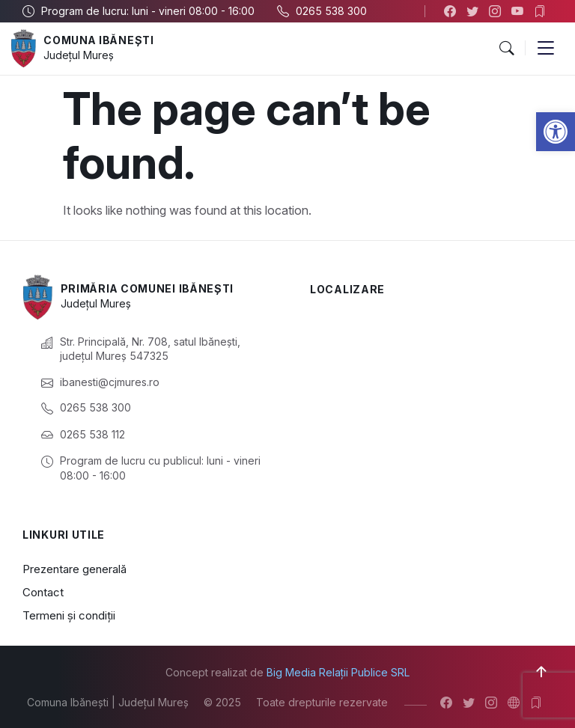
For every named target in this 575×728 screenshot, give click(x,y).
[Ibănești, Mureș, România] (431, 386)
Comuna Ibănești (100, 40)
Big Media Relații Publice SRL (338, 672)
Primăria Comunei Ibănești (149, 288)
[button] (556, 132)
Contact (43, 592)
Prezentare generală (74, 569)
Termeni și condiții (69, 615)
